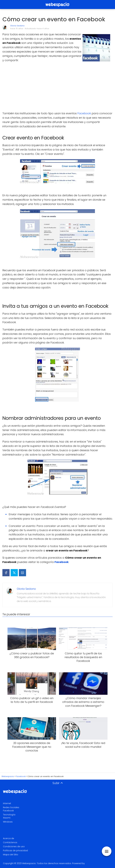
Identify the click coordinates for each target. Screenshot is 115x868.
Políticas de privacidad (15, 850)
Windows (8, 822)
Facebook (85, 113)
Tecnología (9, 815)
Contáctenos (10, 842)
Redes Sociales (11, 807)
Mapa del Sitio (11, 855)
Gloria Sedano (17, 26)
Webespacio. (29, 863)
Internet (7, 803)
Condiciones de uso (14, 846)
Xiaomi (7, 818)
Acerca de (9, 838)
